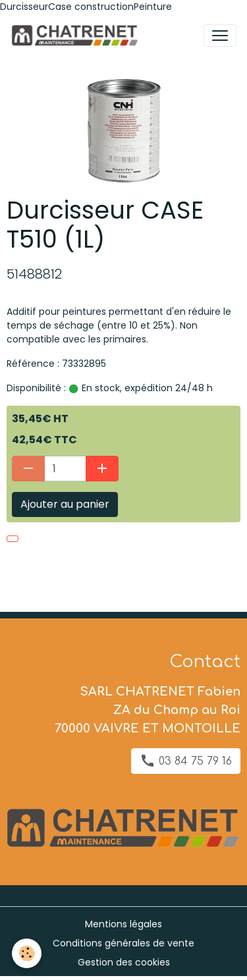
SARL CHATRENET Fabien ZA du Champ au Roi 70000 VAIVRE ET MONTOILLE (148, 710)
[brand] (77, 36)
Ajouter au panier (65, 504)
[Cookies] (27, 953)
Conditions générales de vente (123, 943)
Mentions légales (123, 924)
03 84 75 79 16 (186, 761)
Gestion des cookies (124, 962)
